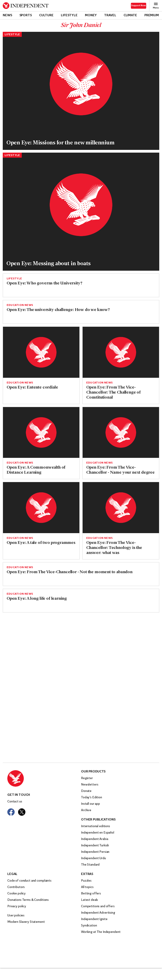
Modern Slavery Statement (26, 922)
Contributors (16, 887)
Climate (130, 15)
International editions (96, 826)
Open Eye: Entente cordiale (32, 387)
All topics (87, 887)
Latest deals (89, 900)
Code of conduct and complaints (29, 881)
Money (91, 15)
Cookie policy (16, 894)
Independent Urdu (93, 858)
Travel (110, 15)
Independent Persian (95, 852)
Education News (20, 305)
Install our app (90, 804)
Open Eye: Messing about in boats (49, 264)
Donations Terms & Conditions (28, 900)
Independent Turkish (95, 846)
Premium (152, 15)
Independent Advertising (98, 913)
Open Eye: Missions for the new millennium (60, 143)
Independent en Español (98, 833)
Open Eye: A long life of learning (37, 599)
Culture (46, 15)
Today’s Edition (92, 798)
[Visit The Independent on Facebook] (11, 812)
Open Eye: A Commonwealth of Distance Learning (36, 470)
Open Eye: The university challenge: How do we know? (58, 310)
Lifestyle (69, 15)
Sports (26, 15)
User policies (16, 916)
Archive (86, 810)
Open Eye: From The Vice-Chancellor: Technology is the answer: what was (114, 548)
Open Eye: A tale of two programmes (41, 543)
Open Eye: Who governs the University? (44, 283)
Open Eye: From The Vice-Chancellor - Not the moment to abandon (70, 572)
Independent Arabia (94, 839)
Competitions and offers (98, 906)
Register (87, 778)
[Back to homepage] (26, 6)
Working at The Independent (101, 932)
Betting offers (91, 894)
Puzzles (86, 881)
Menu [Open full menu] (156, 6)
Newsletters (90, 785)
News (7, 15)
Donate (86, 791)
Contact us (15, 802)
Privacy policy (17, 906)
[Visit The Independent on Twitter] (22, 812)
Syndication (89, 926)
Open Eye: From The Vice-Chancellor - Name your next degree (120, 470)
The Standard (90, 865)
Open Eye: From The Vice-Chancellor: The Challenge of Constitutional (113, 393)
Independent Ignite (94, 919)
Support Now (139, 6)
